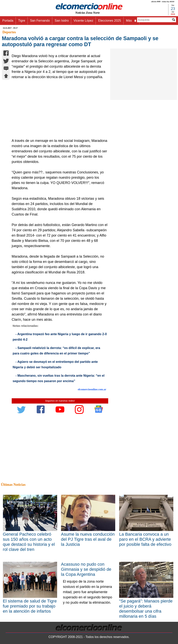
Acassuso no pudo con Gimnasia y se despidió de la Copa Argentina (86, 569)
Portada (8, 21)
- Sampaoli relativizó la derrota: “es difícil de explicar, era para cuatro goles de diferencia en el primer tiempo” (56, 351)
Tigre (22, 21)
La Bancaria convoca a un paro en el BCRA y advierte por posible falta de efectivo (145, 539)
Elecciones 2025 (109, 21)
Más (131, 21)
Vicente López (83, 21)
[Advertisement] (58, 109)
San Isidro (62, 21)
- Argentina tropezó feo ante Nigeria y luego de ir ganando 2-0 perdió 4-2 (60, 337)
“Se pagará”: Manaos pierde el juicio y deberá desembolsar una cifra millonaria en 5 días (146, 609)
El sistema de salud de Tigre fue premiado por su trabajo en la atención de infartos (30, 606)
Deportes (9, 32)
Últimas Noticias (13, 485)
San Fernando (40, 21)
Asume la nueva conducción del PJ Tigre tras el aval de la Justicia (88, 539)
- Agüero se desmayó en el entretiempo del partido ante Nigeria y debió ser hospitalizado (55, 364)
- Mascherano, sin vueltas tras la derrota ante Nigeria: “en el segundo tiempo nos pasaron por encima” (59, 378)
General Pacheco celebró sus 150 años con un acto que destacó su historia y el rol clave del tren (29, 542)
